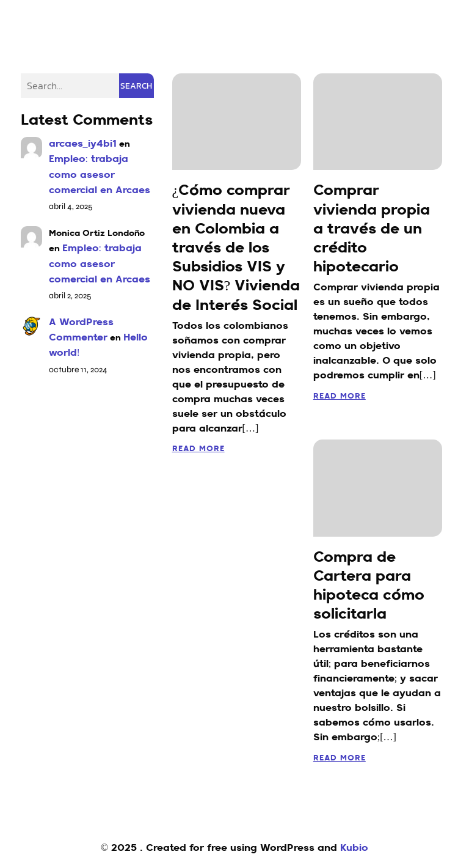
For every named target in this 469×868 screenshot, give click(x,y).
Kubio (354, 848)
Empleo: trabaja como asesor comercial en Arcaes (100, 175)
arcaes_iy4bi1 (83, 144)
